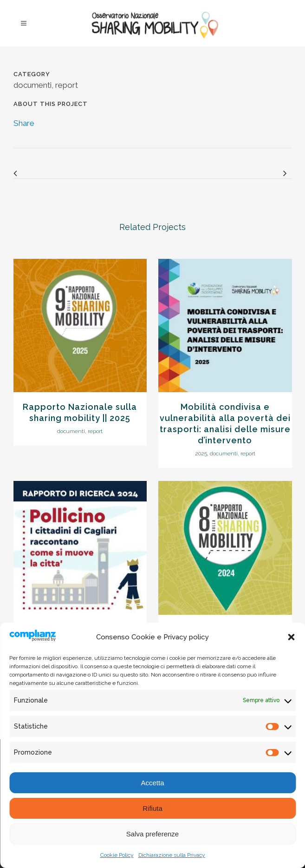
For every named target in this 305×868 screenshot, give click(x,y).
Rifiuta (152, 808)
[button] (291, 637)
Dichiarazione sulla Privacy (172, 855)
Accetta (152, 783)
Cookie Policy (117, 855)
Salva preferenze (152, 834)
